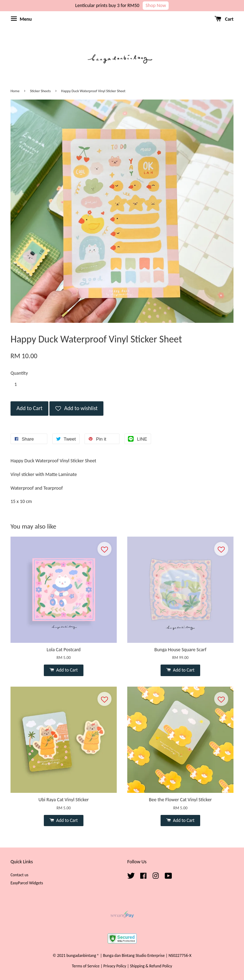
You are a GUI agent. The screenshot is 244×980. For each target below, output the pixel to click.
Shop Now (156, 5)
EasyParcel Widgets (27, 883)
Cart (224, 19)
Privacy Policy (115, 966)
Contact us (19, 875)
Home (15, 91)
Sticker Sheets (40, 91)
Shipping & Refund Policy (151, 966)
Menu (21, 19)
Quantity (19, 373)
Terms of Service (86, 966)
